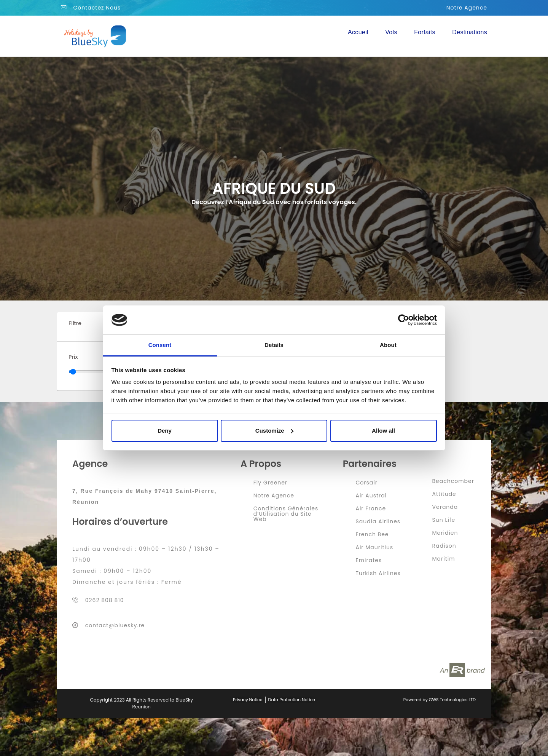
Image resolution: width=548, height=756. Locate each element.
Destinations (470, 32)
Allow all (383, 431)
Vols (391, 32)
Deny (165, 431)
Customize (274, 431)
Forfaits (425, 32)
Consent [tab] (160, 345)
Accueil (358, 32)
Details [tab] (274, 345)
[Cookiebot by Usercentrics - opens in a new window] (404, 320)
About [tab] (388, 345)
